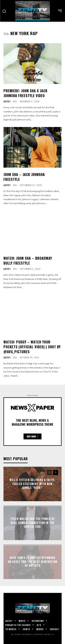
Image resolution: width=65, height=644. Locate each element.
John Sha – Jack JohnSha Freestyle (24, 177)
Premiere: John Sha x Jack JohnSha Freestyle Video (25, 93)
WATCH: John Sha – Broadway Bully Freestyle (28, 261)
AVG (15, 101)
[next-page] (56, 473)
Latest (7, 101)
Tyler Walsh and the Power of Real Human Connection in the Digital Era (32, 523)
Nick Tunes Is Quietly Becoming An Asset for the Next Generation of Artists (32, 562)
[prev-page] (49, 473)
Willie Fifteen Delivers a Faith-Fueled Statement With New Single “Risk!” (32, 484)
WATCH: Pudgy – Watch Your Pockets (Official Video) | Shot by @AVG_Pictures (32, 347)
